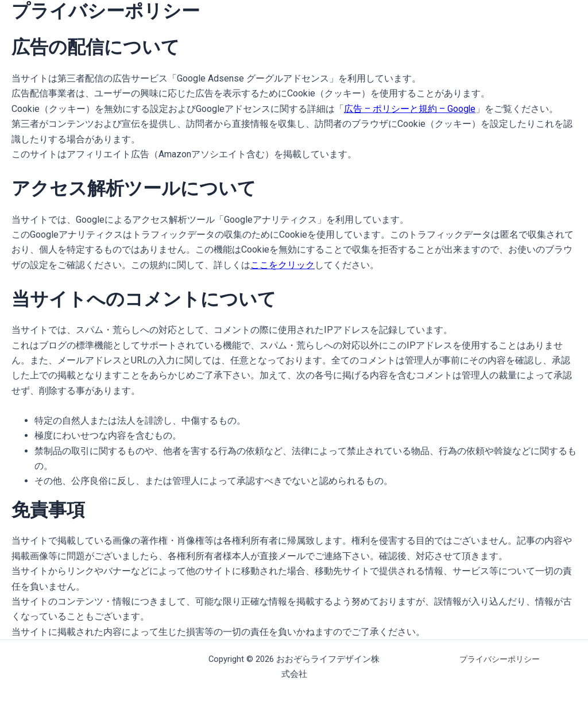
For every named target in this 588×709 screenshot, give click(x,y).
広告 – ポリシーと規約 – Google (410, 109)
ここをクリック (283, 265)
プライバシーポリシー (500, 659)
